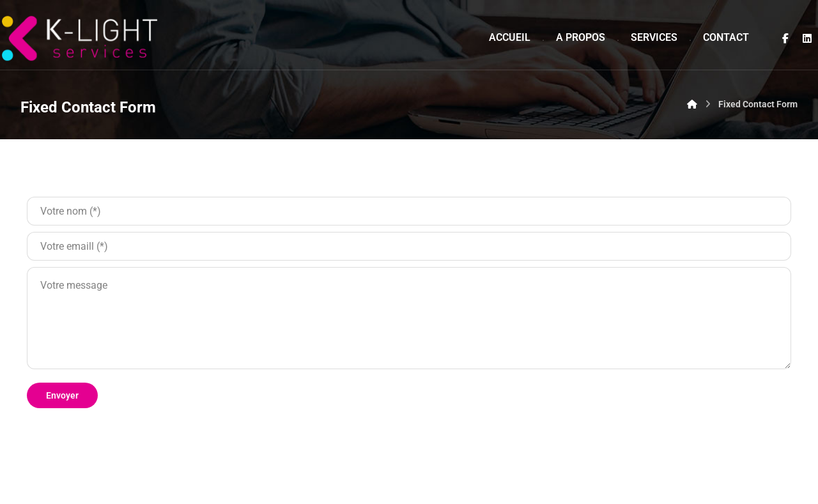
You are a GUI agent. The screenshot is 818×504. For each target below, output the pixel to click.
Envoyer (62, 395)
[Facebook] (785, 38)
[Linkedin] (807, 38)
